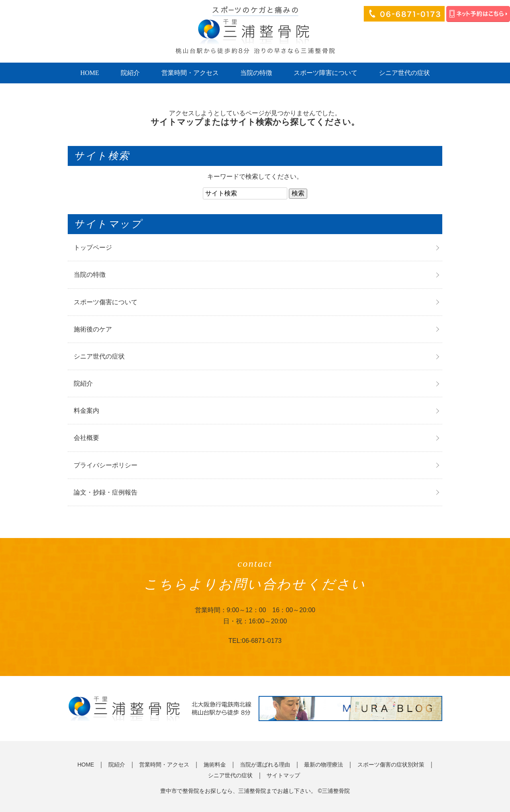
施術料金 (215, 765)
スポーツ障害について (326, 73)
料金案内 (86, 411)
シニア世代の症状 (404, 73)
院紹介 (130, 73)
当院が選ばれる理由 (265, 765)
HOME (89, 73)
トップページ (93, 247)
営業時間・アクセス (190, 73)
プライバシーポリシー (106, 465)
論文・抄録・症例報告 (106, 492)
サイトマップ (283, 775)
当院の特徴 (256, 73)
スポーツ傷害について (106, 302)
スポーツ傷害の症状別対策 (391, 765)
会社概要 (86, 438)
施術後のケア (93, 329)
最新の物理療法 (324, 765)
